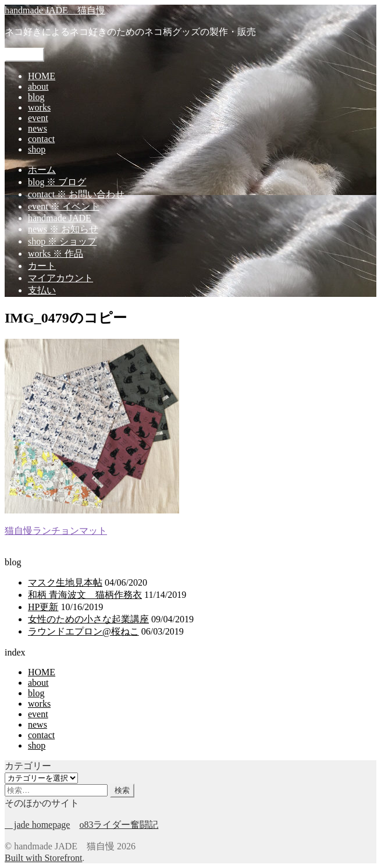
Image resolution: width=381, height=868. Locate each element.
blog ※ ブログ (57, 182)
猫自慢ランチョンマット (56, 531)
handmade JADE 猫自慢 (55, 10)
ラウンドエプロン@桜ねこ (83, 631)
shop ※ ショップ (62, 241)
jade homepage (37, 825)
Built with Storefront (43, 858)
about (38, 86)
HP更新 (43, 607)
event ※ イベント (64, 206)
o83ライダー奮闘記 (119, 825)
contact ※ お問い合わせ (76, 194)
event (38, 118)
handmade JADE (60, 218)
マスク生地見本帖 (65, 582)
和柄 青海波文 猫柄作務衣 (85, 595)
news (38, 128)
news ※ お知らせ (63, 229)
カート (42, 266)
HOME (42, 76)
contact (41, 139)
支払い (42, 290)
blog (36, 97)
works (39, 107)
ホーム (42, 170)
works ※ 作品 (56, 254)
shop (37, 149)
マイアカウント (60, 278)
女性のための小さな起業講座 (88, 619)
